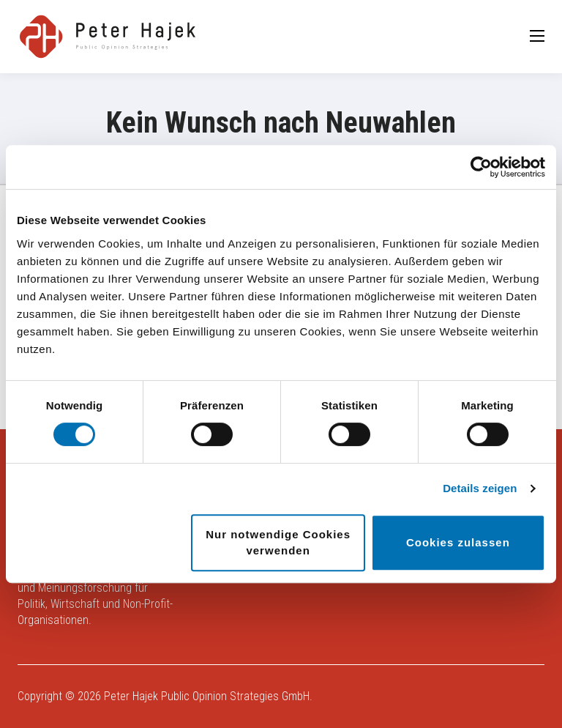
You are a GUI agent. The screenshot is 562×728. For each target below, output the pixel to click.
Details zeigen (480, 488)
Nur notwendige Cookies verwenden (278, 542)
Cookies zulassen (458, 542)
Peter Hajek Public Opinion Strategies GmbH (207, 696)
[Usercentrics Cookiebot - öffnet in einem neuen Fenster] (481, 167)
